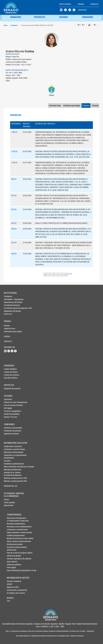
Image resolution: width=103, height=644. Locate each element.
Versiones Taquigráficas (8, 411)
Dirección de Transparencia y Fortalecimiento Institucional (11, 519)
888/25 (14, 179)
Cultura (6, 499)
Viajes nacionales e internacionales (11, 532)
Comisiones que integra (72, 105)
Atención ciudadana (11, 581)
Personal (95, 105)
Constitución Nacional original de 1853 (8, 308)
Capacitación (8, 505)
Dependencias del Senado (8, 302)
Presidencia (8, 296)
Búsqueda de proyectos (8, 388)
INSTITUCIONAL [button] (65, 4)
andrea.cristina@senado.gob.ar (17, 70)
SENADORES (16, 17)
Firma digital (11, 567)
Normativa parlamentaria (11, 524)
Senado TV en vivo (8, 417)
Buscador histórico (8, 378)
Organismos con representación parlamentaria (8, 456)
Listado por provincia (8, 375)
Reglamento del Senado (8, 311)
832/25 (14, 209)
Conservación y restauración (11, 590)
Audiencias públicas (11, 564)
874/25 (14, 195)
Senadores (14, 25)
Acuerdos (7, 461)
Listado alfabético (8, 369)
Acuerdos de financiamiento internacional (11, 548)
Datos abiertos (11, 562)
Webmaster (90, 631)
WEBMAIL (10, 598)
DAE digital (8, 408)
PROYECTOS (40, 17)
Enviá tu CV (8, 314)
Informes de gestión (11, 556)
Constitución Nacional (8, 305)
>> (66, 275)
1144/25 (14, 162)
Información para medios (8, 331)
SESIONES (64, 17)
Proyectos (86, 105)
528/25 (14, 254)
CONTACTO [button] (94, 4)
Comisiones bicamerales (8, 431)
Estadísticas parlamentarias (8, 464)
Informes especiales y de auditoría (11, 559)
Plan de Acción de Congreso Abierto (11, 553)
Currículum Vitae (55, 105)
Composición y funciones (8, 446)
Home (6, 25)
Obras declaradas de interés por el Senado (8, 467)
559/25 (14, 242)
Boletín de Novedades (8, 414)
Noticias (7, 326)
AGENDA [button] (7, 336)
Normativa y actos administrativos (11, 527)
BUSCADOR (82, 10)
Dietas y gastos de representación (11, 541)
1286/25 (14, 132)
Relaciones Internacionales (8, 452)
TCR (8, 601)
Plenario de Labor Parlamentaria (8, 402)
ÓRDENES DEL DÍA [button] (8, 486)
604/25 (14, 223)
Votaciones (8, 399)
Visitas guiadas (8, 502)
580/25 (14, 229)
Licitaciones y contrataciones (11, 529)
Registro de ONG (11, 587)
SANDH (10, 584)
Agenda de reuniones (8, 434)
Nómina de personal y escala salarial (11, 538)
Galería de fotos (8, 328)
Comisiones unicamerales (8, 428)
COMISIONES (87, 17)
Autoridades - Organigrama (8, 299)
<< (46, 275)
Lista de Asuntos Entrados (8, 405)
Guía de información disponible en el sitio (11, 570)
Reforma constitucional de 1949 (8, 478)
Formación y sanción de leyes (8, 449)
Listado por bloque (8, 372)
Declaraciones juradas (11, 544)
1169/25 (14, 151)
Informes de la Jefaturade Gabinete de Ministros (8, 474)
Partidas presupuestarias (11, 535)
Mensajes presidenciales (8, 470)
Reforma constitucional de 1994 (8, 481)
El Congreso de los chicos (11, 593)
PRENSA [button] (81, 4)
